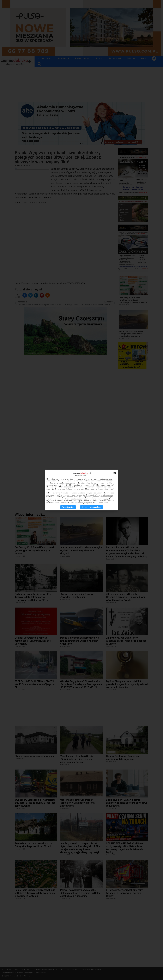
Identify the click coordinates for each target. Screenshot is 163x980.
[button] (115, 473)
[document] (81, 490)
